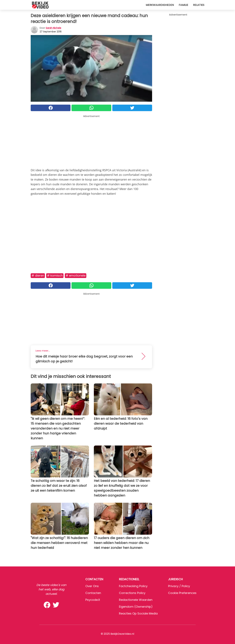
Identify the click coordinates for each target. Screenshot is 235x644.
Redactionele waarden (136, 600)
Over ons (92, 586)
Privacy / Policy (179, 586)
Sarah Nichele (53, 28)
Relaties (199, 5)
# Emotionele (76, 275)
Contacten (93, 593)
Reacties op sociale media (138, 613)
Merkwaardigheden (160, 5)
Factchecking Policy (133, 586)
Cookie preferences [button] (182, 593)
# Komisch (55, 275)
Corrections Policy (132, 593)
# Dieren (38, 275)
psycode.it (93, 600)
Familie (183, 5)
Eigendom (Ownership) (136, 607)
